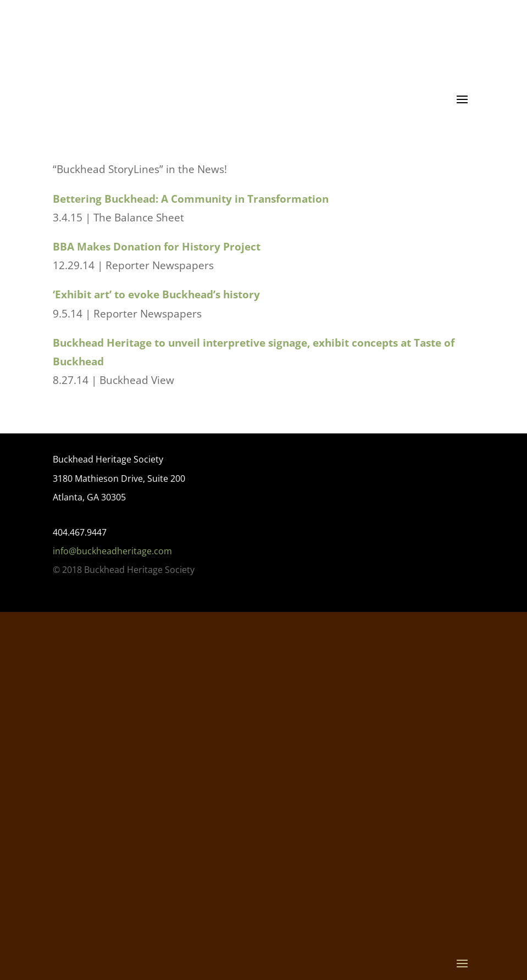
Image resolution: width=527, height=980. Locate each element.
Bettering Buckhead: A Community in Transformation (191, 199)
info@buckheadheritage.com (112, 551)
